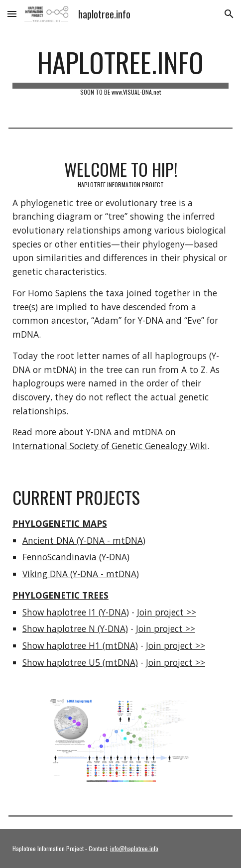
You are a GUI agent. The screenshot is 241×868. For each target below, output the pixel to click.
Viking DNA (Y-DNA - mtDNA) (81, 574)
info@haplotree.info (134, 848)
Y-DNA (99, 432)
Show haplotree (54, 628)
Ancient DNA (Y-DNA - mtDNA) (84, 540)
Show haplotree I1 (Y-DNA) (76, 612)
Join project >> (167, 612)
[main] (120, 71)
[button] (12, 14)
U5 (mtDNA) (112, 662)
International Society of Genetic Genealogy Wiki (110, 446)
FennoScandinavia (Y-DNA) (76, 557)
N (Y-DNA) (107, 628)
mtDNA (148, 432)
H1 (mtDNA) (112, 645)
